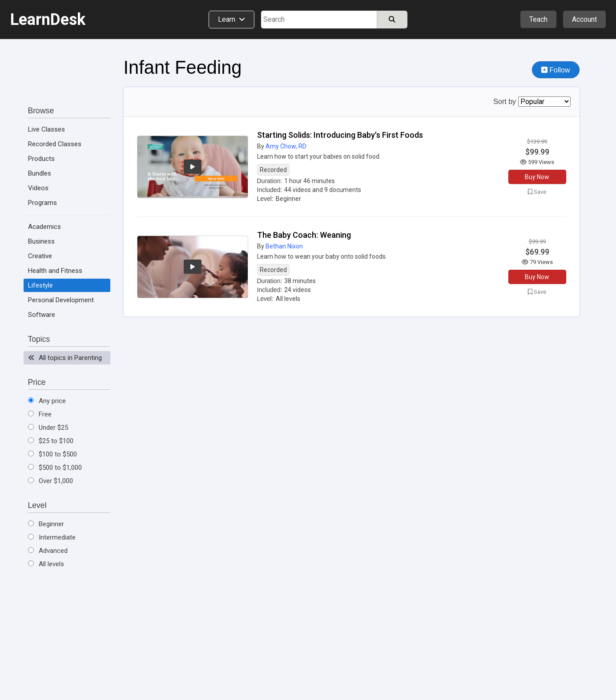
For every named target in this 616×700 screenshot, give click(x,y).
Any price (47, 401)
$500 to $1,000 (55, 468)
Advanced (48, 551)
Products (41, 159)
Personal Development (61, 300)
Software (42, 315)
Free (40, 414)
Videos (38, 188)
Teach (538, 19)
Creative (40, 256)
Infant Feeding (183, 67)
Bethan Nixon (284, 246)
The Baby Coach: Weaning (304, 235)
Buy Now (537, 177)
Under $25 (48, 428)
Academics (44, 227)
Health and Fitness (55, 271)
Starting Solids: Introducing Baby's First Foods (340, 135)
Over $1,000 (50, 481)
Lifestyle (40, 285)
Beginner (46, 524)
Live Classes (46, 129)
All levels (46, 564)
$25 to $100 (51, 441)
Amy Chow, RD (286, 146)
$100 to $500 (52, 454)
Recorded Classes (55, 144)
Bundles (40, 173)
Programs (42, 203)
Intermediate (52, 537)
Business (41, 241)
